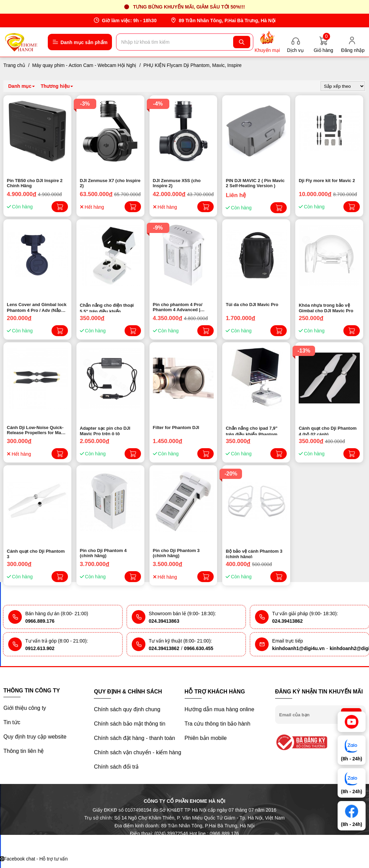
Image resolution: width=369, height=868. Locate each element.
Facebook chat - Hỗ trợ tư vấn (34, 859)
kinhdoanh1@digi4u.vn (298, 648)
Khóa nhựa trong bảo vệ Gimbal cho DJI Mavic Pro (326, 307)
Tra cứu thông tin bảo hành (218, 724)
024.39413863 (164, 621)
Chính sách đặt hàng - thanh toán (134, 738)
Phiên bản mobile (206, 738)
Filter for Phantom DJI (176, 428)
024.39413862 (287, 621)
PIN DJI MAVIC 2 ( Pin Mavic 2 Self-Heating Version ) (255, 183)
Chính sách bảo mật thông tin (130, 724)
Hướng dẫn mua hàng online (219, 709)
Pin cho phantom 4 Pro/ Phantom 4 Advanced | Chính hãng (178, 307)
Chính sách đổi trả (116, 767)
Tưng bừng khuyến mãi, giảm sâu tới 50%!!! (189, 7)
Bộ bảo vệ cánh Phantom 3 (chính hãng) (254, 553)
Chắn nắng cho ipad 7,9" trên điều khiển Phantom (252, 430)
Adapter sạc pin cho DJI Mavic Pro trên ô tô (105, 430)
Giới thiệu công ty (25, 708)
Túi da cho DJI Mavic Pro (252, 305)
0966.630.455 (199, 648)
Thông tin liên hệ (24, 751)
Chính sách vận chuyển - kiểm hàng (138, 752)
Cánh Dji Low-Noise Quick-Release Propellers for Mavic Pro (37, 430)
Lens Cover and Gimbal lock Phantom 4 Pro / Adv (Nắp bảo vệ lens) (37, 307)
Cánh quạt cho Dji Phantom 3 (36, 553)
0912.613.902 (40, 648)
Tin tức (12, 722)
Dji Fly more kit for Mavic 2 (327, 181)
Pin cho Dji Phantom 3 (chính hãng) (176, 553)
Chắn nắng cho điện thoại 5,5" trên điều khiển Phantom (107, 307)
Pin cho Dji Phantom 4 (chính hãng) (103, 553)
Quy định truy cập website (35, 737)
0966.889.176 (40, 621)
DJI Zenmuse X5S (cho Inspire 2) (177, 183)
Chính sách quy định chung (127, 709)
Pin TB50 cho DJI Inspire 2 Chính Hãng (35, 183)
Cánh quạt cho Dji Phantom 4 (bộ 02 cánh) (328, 430)
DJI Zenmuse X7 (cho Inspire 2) (110, 183)
